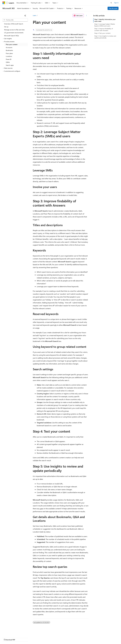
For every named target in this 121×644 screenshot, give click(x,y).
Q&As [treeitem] (8, 62)
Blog (28, 638)
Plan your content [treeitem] (12, 44)
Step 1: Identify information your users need (105, 20)
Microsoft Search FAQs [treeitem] (12, 36)
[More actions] (86, 16)
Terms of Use (76, 638)
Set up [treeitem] (6, 27)
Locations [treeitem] (9, 56)
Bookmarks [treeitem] (9, 50)
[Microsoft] (4, 3)
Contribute (37, 638)
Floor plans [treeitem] (9, 53)
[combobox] (15, 20)
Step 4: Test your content (102, 33)
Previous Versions (19, 638)
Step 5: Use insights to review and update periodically (105, 37)
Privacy (46, 638)
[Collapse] (25, 16)
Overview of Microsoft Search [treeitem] (14, 24)
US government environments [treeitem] (14, 33)
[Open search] (111, 3)
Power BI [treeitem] (9, 59)
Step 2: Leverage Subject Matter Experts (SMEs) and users (105, 25)
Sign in (116, 3)
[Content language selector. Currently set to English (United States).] (12, 633)
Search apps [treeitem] (10, 65)
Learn (35, 15)
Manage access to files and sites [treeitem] (14, 30)
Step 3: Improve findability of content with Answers (104, 29)
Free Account (113, 8)
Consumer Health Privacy (60, 638)
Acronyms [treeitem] (9, 47)
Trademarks (86, 638)
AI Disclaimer (7, 638)
